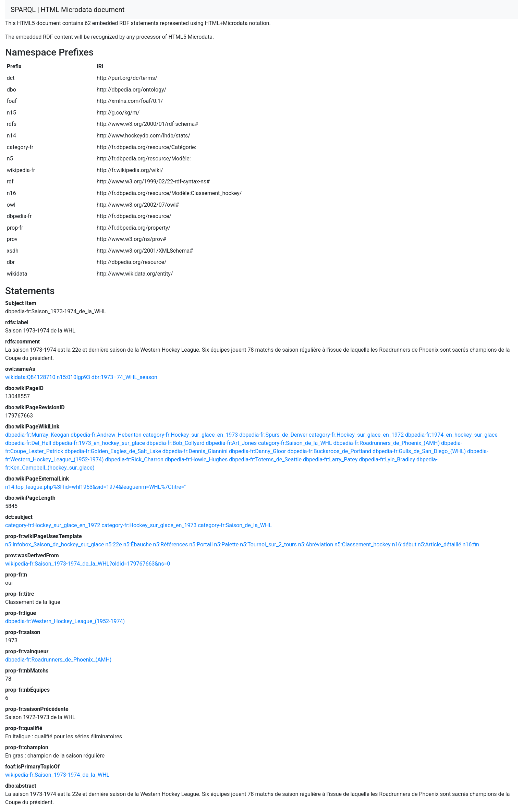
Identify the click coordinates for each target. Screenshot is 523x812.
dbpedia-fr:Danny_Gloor (258, 451)
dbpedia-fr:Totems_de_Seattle (265, 459)
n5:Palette (227, 544)
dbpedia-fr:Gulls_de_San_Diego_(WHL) (419, 451)
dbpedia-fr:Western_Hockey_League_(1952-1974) (65, 621)
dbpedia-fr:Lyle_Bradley (387, 459)
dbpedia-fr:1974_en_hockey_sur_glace (451, 435)
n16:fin (471, 544)
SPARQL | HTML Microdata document (68, 10)
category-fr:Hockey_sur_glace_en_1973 (190, 435)
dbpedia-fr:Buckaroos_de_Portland (329, 451)
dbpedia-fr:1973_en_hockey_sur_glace (99, 443)
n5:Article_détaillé (440, 544)
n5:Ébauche (138, 544)
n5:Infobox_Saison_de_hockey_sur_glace (55, 544)
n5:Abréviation (316, 544)
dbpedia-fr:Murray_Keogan (37, 435)
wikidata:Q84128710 (30, 377)
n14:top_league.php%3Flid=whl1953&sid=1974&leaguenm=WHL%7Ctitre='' (95, 487)
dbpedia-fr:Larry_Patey (330, 459)
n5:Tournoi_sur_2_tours (268, 544)
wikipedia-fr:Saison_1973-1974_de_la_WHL (57, 775)
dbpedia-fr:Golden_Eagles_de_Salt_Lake (113, 451)
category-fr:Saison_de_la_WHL (295, 443)
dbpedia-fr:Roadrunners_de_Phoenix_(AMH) (387, 443)
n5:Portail (201, 544)
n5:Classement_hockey (363, 544)
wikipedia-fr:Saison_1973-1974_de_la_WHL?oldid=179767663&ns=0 (88, 564)
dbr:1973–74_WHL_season (124, 377)
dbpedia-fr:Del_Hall (28, 443)
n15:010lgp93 (73, 377)
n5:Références (171, 544)
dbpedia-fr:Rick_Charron (134, 459)
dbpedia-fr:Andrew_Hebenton (106, 435)
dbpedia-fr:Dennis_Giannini (195, 451)
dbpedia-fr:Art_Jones (231, 443)
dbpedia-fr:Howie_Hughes (196, 459)
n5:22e (114, 544)
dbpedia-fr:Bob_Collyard (175, 443)
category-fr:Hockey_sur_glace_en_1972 (356, 435)
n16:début (404, 544)
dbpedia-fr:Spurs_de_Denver (273, 435)
